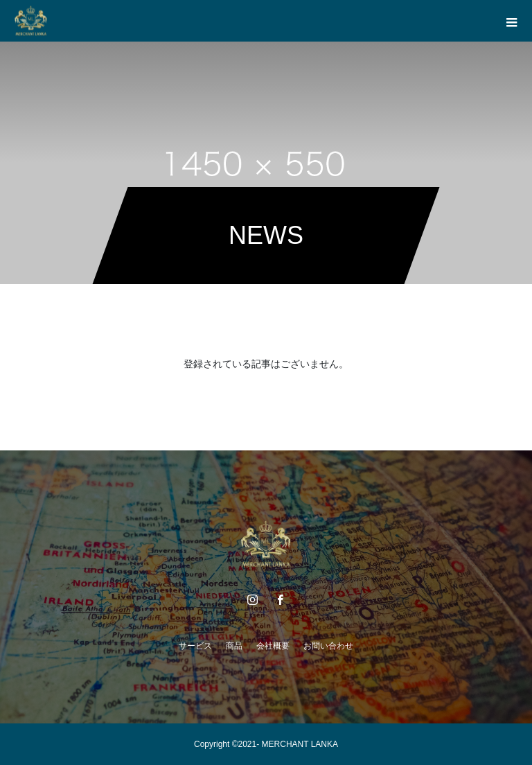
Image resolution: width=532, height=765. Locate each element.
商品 (234, 646)
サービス (195, 646)
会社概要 (273, 646)
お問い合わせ (328, 646)
